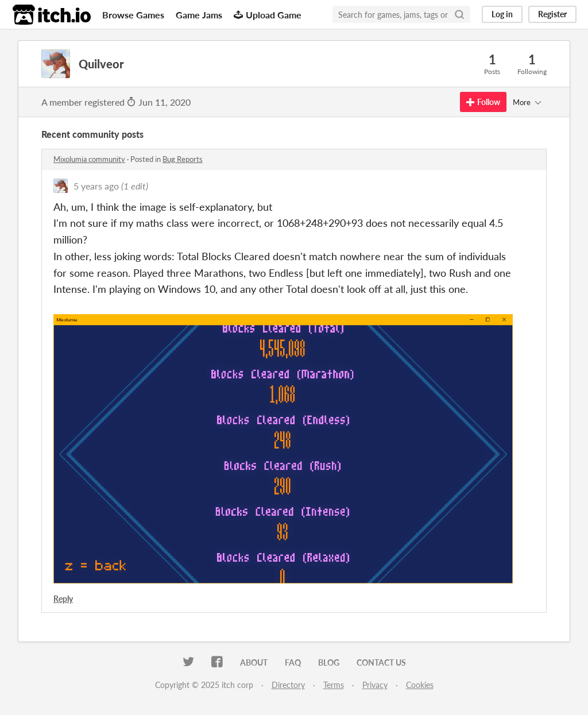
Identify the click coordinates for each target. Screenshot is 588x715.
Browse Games (133, 15)
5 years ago (96, 186)
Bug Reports (183, 159)
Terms (334, 685)
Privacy (375, 685)
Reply (63, 599)
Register (552, 14)
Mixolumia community (89, 159)
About (254, 662)
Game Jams (199, 15)
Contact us (381, 662)
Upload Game (268, 15)
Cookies (420, 685)
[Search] (459, 14)
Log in (502, 14)
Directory (288, 685)
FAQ (293, 662)
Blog (329, 662)
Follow (483, 102)
